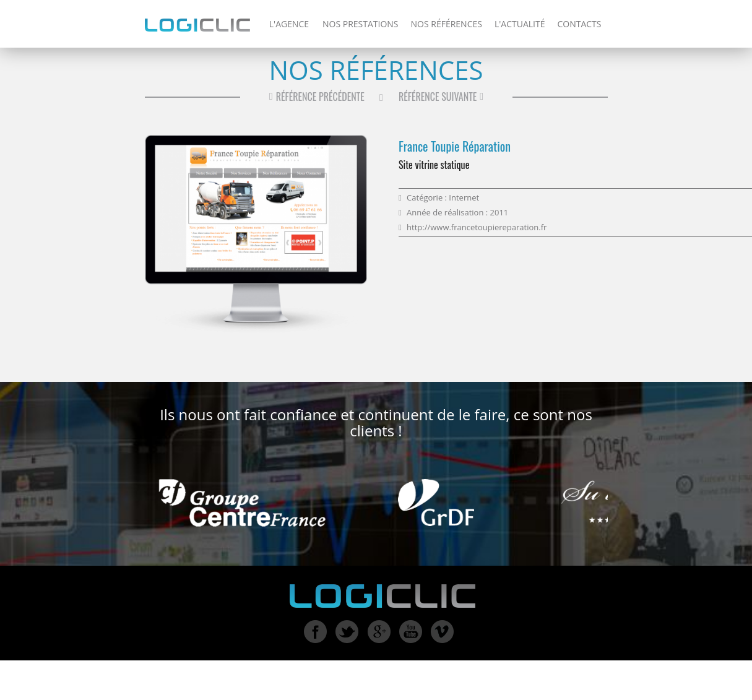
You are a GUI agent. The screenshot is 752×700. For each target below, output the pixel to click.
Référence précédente (315, 97)
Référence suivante (443, 97)
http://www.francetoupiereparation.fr (477, 227)
